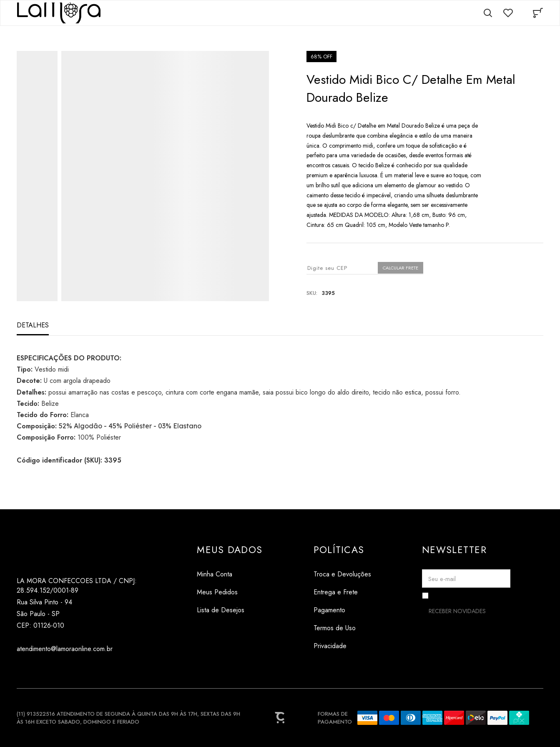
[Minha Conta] (230, 574)
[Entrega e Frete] (342, 592)
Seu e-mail (442, 579)
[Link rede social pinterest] (55, 669)
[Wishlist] (508, 13)
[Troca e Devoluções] (342, 574)
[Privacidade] (342, 646)
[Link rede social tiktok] (39, 669)
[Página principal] (59, 13)
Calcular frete (401, 268)
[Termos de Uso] (342, 628)
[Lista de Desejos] (230, 610)
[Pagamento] (342, 610)
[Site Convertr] (280, 718)
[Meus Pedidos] (230, 592)
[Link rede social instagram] (22, 669)
